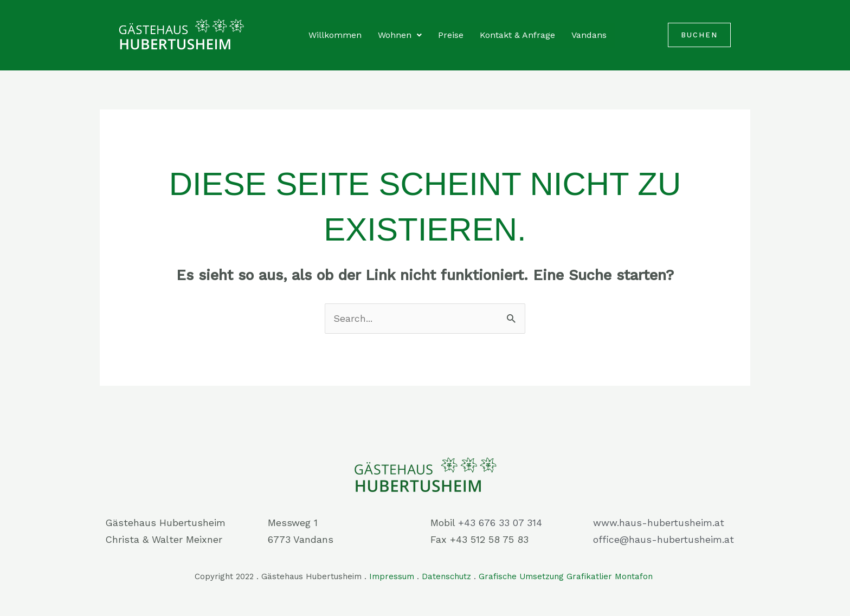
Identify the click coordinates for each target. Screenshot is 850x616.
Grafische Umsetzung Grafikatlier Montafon (567, 577)
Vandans (589, 35)
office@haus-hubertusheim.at (664, 539)
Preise (451, 35)
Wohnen (400, 35)
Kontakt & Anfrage (517, 35)
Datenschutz (446, 577)
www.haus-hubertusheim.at (659, 523)
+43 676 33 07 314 (500, 523)
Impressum (392, 577)
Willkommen (335, 35)
